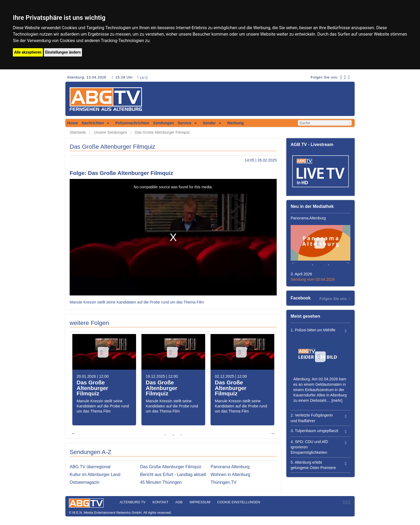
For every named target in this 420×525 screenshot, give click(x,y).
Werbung (235, 123)
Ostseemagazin (85, 482)
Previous (74, 433)
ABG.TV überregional (90, 467)
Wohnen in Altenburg (230, 475)
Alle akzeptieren (28, 52)
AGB (179, 502)
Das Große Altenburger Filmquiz (162, 132)
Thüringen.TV (224, 482)
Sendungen (163, 123)
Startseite (78, 132)
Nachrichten (93, 123)
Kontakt (160, 502)
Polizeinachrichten (132, 123)
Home (73, 123)
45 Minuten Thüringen (161, 482)
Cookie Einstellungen (239, 502)
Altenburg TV (132, 502)
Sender (209, 123)
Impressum (200, 502)
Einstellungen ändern (63, 52)
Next (273, 433)
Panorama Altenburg (230, 467)
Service (185, 123)
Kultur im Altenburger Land (95, 475)
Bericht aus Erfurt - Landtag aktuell (173, 475)
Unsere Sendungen (110, 132)
